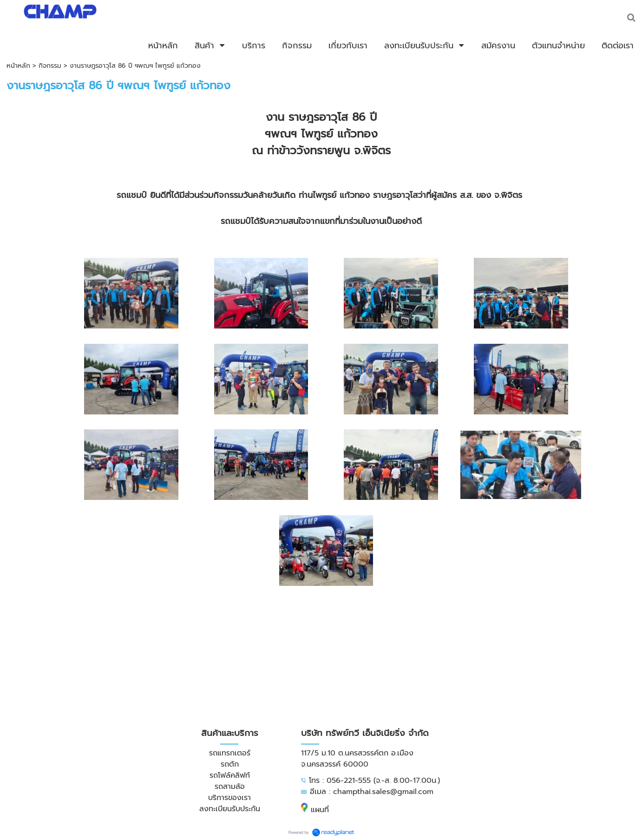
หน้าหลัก (18, 66)
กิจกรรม (50, 66)
